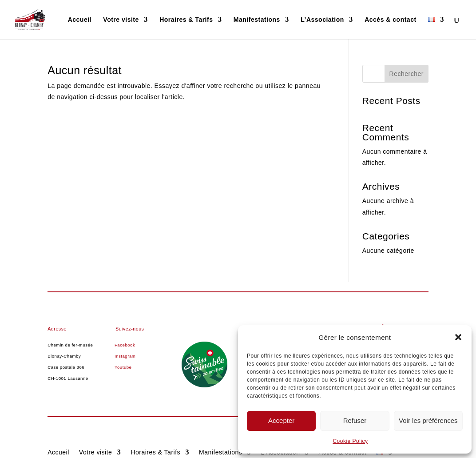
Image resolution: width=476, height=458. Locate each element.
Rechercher (407, 74)
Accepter (281, 420)
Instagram (125, 356)
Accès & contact (390, 20)
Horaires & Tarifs (186, 20)
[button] (458, 337)
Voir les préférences (428, 420)
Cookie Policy (350, 441)
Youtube (123, 367)
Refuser (355, 420)
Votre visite (121, 20)
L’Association (322, 20)
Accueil (80, 20)
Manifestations (257, 20)
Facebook (125, 345)
